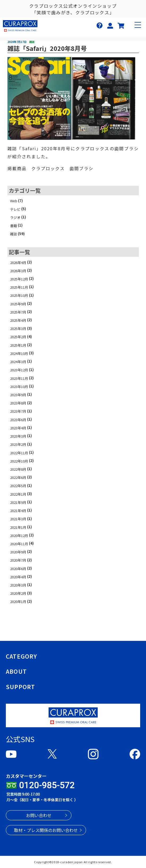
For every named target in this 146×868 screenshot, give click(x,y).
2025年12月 (19, 279)
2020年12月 (19, 536)
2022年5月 (18, 486)
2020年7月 (18, 560)
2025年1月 (18, 345)
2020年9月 (18, 552)
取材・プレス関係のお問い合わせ (46, 830)
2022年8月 (18, 469)
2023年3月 (18, 436)
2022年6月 (18, 477)
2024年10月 (19, 353)
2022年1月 (18, 494)
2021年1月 (18, 527)
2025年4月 (18, 320)
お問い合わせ (39, 815)
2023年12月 (19, 370)
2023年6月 (18, 420)
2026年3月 (18, 271)
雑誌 (14, 234)
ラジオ (15, 217)
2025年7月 (18, 312)
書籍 (14, 226)
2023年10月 (19, 387)
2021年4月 (18, 511)
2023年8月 (18, 403)
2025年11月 (19, 287)
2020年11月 (19, 544)
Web (14, 201)
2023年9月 (18, 395)
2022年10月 (19, 461)
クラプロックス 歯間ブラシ (62, 168)
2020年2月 (18, 593)
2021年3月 (18, 519)
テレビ (15, 209)
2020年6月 (18, 569)
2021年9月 (18, 502)
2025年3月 (18, 329)
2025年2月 (18, 337)
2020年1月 (18, 602)
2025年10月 (19, 295)
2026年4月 (18, 263)
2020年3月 (18, 585)
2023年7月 (18, 411)
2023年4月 (18, 428)
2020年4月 (18, 577)
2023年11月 (19, 378)
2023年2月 (18, 444)
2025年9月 (18, 304)
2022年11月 (19, 453)
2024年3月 (18, 362)
